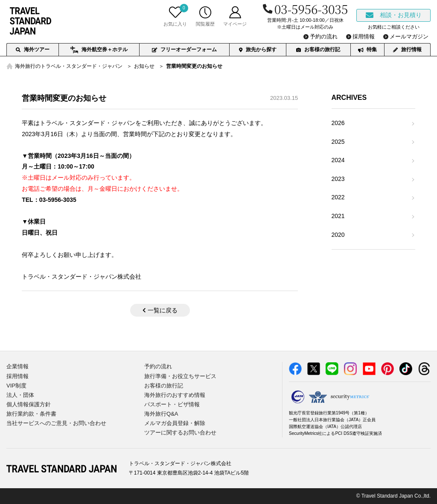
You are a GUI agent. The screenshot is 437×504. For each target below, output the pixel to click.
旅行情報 (407, 50)
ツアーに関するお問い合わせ (180, 433)
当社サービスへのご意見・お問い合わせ (56, 423)
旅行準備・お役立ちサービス (180, 376)
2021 (338, 216)
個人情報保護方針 (29, 404)
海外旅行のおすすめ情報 (175, 395)
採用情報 (17, 376)
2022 (338, 197)
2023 (338, 179)
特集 (367, 50)
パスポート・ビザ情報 (172, 404)
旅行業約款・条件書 (31, 414)
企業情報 (17, 366)
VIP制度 (16, 386)
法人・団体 (20, 395)
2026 (338, 123)
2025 (338, 142)
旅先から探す (258, 50)
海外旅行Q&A (161, 414)
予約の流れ (158, 366)
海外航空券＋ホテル (99, 50)
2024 (338, 160)
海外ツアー (33, 50)
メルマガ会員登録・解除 (175, 423)
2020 (338, 235)
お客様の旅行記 (318, 50)
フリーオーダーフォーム (184, 50)
